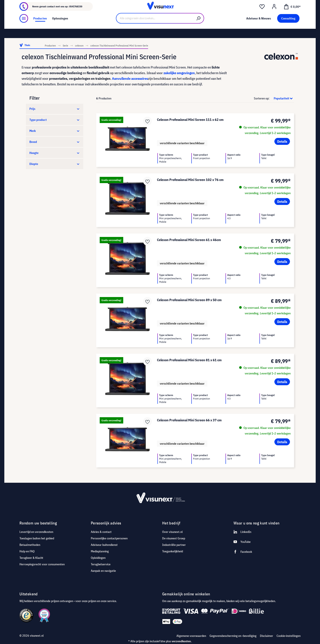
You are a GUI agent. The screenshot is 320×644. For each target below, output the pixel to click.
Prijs (55, 109)
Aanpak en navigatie (103, 571)
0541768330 (76, 15)
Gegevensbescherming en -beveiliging (233, 636)
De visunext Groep (174, 538)
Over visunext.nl (172, 532)
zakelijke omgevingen (179, 73)
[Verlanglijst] (262, 15)
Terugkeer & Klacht (31, 558)
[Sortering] (282, 98)
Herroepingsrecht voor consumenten (42, 564)
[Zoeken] (199, 30)
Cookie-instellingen (289, 636)
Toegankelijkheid (173, 551)
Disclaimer (266, 636)
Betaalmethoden (30, 545)
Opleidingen (98, 558)
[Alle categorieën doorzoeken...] (155, 30)
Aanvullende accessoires (130, 78)
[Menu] (24, 30)
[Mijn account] (274, 15)
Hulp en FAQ (27, 551)
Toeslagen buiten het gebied (37, 538)
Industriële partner (174, 545)
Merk (55, 131)
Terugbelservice (101, 564)
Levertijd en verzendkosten (36, 532)
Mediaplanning (100, 551)
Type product (55, 120)
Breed (55, 142)
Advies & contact (101, 532)
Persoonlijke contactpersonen (109, 538)
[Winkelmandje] (292, 15)
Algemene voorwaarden (191, 636)
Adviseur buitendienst (104, 545)
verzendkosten (181, 641)
